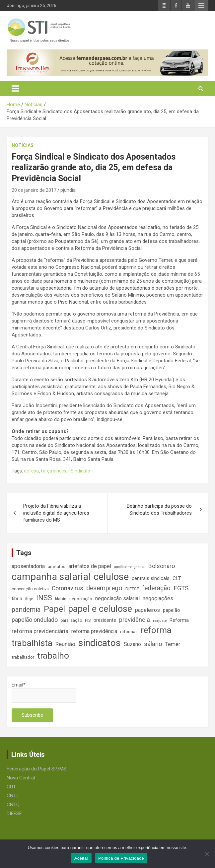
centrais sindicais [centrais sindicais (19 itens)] (151, 578)
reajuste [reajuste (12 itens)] (160, 621)
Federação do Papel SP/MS (36, 769)
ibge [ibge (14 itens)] (29, 599)
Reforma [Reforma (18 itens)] (179, 620)
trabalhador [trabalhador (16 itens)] (23, 657)
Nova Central (21, 778)
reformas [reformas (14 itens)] (129, 632)
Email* (44, 692)
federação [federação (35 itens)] (156, 588)
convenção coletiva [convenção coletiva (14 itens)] (30, 589)
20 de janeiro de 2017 (34, 190)
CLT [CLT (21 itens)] (177, 578)
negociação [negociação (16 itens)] (81, 599)
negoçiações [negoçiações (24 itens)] (158, 598)
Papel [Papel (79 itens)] (54, 609)
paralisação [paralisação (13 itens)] (71, 620)
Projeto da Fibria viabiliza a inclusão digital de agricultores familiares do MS (56, 513)
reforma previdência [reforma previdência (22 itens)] (94, 631)
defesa (31, 471)
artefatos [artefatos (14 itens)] (57, 567)
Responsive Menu (201, 6)
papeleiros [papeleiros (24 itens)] (147, 610)
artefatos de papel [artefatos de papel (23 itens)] (90, 566)
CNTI (12, 796)
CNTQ (13, 805)
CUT (11, 787)
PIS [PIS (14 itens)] (88, 620)
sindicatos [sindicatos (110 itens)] (100, 643)
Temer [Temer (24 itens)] (173, 644)
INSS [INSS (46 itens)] (44, 598)
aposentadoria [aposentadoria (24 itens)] (28, 566)
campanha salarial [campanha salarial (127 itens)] (51, 577)
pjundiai (69, 190)
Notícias (23, 145)
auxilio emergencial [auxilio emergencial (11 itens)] (130, 567)
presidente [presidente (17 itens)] (105, 620)
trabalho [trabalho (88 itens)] (53, 655)
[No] (207, 854)
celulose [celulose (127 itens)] (111, 577)
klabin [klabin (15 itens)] (61, 599)
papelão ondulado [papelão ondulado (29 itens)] (35, 620)
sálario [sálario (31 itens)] (153, 644)
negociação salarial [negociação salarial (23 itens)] (117, 598)
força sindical (55, 471)
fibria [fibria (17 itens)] (17, 599)
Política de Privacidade (121, 858)
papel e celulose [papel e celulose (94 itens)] (100, 609)
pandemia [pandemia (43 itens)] (26, 610)
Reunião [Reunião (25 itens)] (65, 644)
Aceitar (81, 858)
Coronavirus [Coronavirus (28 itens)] (68, 588)
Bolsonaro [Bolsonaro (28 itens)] (162, 566)
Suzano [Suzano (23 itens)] (132, 644)
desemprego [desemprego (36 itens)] (104, 588)
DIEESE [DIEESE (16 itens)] (132, 589)
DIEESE (14, 814)
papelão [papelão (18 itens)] (172, 610)
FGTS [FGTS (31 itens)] (181, 588)
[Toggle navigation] (15, 89)
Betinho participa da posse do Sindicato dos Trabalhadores (159, 509)
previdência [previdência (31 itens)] (135, 620)
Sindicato (80, 471)
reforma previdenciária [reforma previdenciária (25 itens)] (40, 631)
